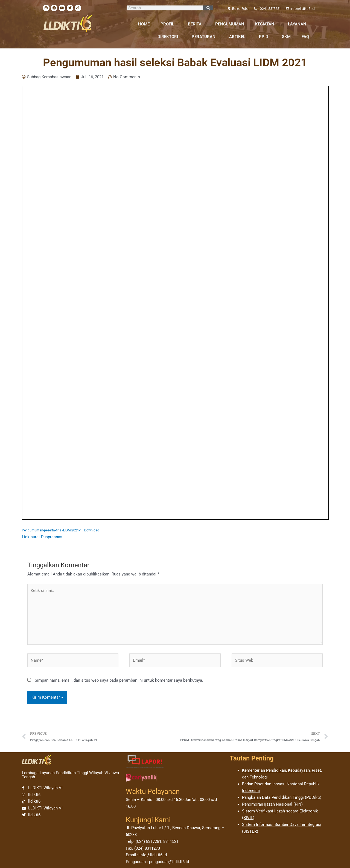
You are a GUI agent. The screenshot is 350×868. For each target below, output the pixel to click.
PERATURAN (205, 37)
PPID (265, 37)
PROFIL (169, 24)
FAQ (305, 37)
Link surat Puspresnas (42, 537)
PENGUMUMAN (230, 24)
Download (92, 530)
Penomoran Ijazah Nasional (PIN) (272, 804)
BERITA (196, 24)
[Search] (208, 8)
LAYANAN (298, 24)
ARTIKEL (239, 37)
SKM (286, 37)
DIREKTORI (169, 37)
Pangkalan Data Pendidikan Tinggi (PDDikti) (282, 797)
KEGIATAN (266, 24)
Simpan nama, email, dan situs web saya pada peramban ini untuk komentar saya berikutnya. (119, 680)
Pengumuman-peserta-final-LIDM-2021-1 (52, 530)
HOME (144, 24)
